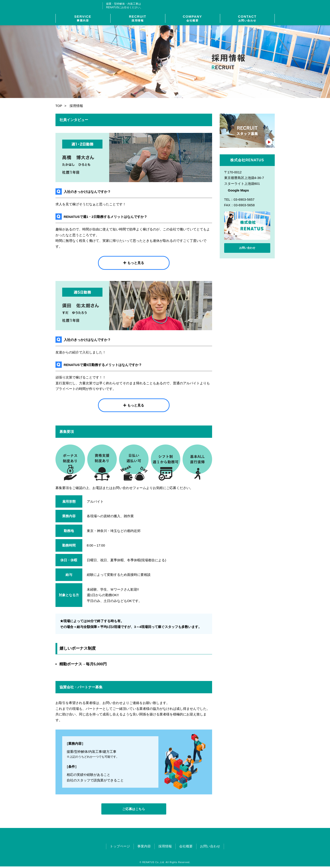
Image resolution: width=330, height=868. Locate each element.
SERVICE (83, 19)
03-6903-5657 (250, 6)
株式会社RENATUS (79, 6)
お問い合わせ (247, 249)
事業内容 (143, 848)
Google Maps (238, 190)
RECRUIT (138, 19)
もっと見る (136, 263)
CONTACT (247, 19)
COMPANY (193, 19)
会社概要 (188, 848)
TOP (59, 106)
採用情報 (165, 848)
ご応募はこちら (134, 810)
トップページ (117, 848)
